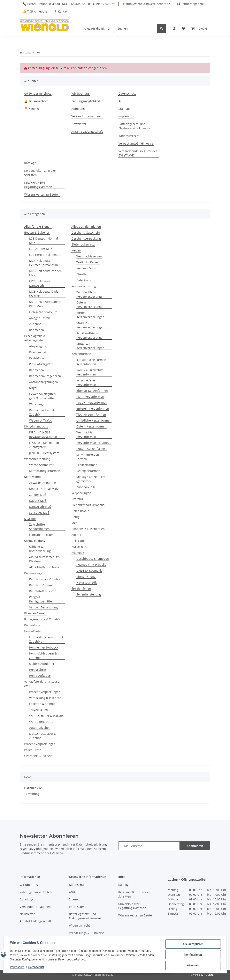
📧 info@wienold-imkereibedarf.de (146, 4)
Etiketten (82, 274)
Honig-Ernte (32, 631)
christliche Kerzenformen (94, 420)
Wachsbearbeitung (37, 459)
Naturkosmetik (86, 582)
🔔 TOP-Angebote (35, 11)
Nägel (33, 388)
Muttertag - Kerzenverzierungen (90, 346)
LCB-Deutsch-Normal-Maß (44, 241)
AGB (121, 101)
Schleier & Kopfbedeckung (40, 549)
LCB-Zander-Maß (41, 249)
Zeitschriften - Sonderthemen (39, 527)
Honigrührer (38, 670)
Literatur (30, 518)
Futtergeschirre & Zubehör (43, 619)
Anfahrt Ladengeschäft (87, 131)
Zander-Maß (38, 495)
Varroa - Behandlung (43, 607)
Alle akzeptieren (193, 944)
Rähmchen (37, 330)
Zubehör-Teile (86, 487)
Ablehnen (193, 965)
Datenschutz (127, 93)
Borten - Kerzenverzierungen (90, 315)
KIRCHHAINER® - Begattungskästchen (38, 185)
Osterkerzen (85, 280)
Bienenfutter (33, 625)
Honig (75, 517)
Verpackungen (81, 493)
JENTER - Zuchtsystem (44, 453)
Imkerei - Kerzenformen (93, 408)
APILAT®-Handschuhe (44, 567)
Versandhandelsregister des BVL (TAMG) (138, 153)
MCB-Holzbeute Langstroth (40, 283)
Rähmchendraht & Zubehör (42, 412)
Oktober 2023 (34, 788)
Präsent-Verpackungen (45, 692)
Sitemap (124, 109)
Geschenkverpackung (86, 238)
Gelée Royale (80, 511)
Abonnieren (195, 846)
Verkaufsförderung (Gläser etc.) (42, 684)
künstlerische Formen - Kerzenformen (92, 362)
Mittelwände (33, 477)
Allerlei (76, 535)
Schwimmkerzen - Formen (89, 457)
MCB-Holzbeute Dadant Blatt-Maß (45, 304)
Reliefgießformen (88, 471)
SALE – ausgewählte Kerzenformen (90, 372)
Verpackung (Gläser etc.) (46, 698)
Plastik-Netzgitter (41, 364)
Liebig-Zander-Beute (43, 312)
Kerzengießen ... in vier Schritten (40, 173)
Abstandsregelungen (44, 382)
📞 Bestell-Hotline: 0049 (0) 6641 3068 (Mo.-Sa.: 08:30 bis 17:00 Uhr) (69, 4)
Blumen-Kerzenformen (92, 391)
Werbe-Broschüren (42, 722)
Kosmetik (78, 553)
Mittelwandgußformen (45, 471)
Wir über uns (80, 93)
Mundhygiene (86, 576)
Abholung (78, 109)
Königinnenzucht (36, 426)
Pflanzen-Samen (35, 613)
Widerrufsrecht (129, 136)
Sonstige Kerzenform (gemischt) (91, 479)
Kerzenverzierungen (85, 286)
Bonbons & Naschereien (88, 529)
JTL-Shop (209, 975)
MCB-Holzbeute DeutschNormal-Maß (44, 263)
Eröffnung (33, 794)
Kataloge (30, 163)
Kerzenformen (81, 354)
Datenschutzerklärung (91, 844)
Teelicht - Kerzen (88, 262)
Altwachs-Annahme (43, 483)
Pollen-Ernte (33, 750)
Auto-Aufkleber (40, 728)
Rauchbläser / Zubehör (45, 579)
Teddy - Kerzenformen (92, 403)
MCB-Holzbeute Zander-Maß (46, 273)
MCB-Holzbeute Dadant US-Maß (45, 294)
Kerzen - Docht (87, 268)
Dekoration (79, 541)
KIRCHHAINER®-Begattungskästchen (43, 434)
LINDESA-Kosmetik (89, 571)
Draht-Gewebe (39, 358)
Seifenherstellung (89, 594)
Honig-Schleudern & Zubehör (43, 656)
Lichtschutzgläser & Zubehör (43, 736)
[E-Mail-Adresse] (149, 846)
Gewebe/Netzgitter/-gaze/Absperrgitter (43, 396)
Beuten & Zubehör (37, 232)
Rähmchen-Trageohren (45, 376)
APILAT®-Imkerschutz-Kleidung (44, 559)
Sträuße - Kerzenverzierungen (90, 325)
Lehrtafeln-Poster (41, 535)
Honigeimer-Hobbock (44, 647)
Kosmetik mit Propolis (91, 565)
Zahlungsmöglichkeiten (87, 101)
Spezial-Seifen (81, 588)
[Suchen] (136, 28)
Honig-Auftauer (40, 676)
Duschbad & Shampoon (93, 559)
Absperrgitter (38, 346)
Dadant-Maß (38, 501)
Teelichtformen (87, 465)
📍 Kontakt (61, 11)
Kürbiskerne (80, 547)
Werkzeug (36, 404)
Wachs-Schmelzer (41, 465)
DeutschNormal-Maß (44, 489)
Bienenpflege (33, 573)
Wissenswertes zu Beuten (42, 194)
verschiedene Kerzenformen (86, 382)
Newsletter (79, 124)
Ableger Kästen (40, 318)
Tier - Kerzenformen (90, 397)
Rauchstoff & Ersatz (43, 591)
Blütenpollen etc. (83, 244)
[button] (174, 28)
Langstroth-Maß (40, 507)
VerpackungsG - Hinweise (136, 143)
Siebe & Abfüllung (42, 664)
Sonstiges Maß (39, 513)
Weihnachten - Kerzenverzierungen (90, 294)
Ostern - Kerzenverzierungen (90, 305)
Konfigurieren (193, 955)
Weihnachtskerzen (89, 256)
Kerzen (76, 250)
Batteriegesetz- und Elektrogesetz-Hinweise (134, 126)
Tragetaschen (39, 710)
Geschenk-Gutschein (38, 756)
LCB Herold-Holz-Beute (45, 255)
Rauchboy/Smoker (42, 585)
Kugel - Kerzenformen (91, 449)
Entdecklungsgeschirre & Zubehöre (46, 639)
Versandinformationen (87, 116)
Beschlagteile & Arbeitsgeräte (35, 338)
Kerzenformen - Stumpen (94, 443)
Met (74, 523)
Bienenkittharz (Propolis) (88, 505)
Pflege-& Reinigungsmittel (41, 599)
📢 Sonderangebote (190, 4)
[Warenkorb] (199, 28)
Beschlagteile (38, 352)
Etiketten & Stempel (43, 704)
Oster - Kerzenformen (91, 426)
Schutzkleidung (35, 541)
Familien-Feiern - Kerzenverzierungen (90, 335)
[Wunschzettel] (183, 28)
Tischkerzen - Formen (91, 414)
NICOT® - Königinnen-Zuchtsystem (45, 445)
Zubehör (35, 324)
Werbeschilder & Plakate (46, 716)
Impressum (126, 116)
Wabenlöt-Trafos (41, 420)
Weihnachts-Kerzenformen (86, 434)
